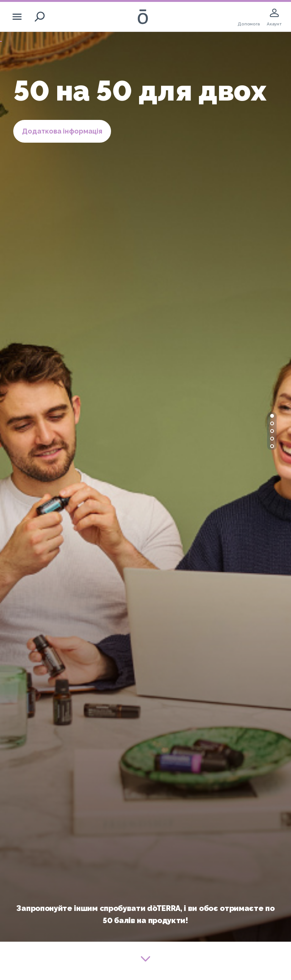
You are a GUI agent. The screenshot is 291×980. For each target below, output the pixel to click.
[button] (272, 416)
